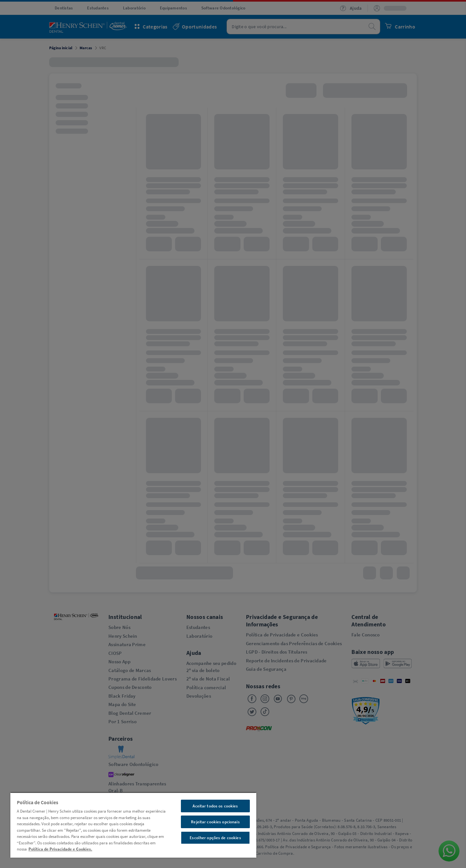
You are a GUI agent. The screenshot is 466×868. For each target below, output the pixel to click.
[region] (133, 825)
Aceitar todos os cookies (215, 806)
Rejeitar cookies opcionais (215, 822)
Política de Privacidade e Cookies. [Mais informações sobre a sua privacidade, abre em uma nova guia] (60, 849)
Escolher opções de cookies (215, 838)
